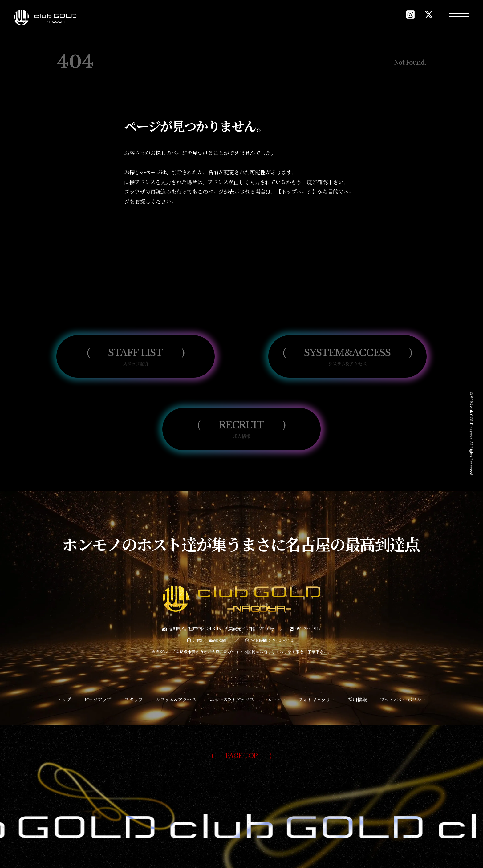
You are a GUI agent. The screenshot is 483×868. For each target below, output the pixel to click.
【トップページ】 (297, 191)
